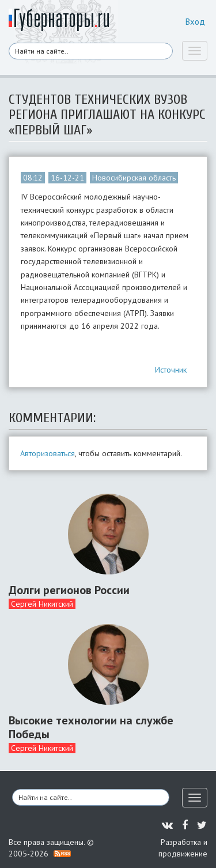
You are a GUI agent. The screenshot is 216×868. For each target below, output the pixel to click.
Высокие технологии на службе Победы (91, 727)
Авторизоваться (48, 453)
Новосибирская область (134, 178)
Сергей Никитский (42, 604)
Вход (195, 22)
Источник (171, 370)
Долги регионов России (69, 590)
